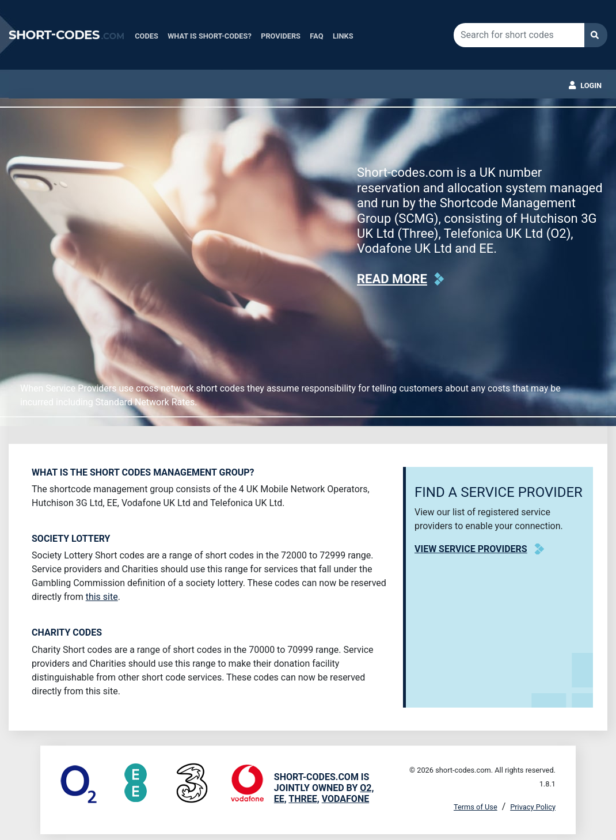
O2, (367, 788)
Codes (147, 36)
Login (591, 85)
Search (596, 35)
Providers (281, 36)
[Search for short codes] (519, 35)
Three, (304, 799)
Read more (392, 279)
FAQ (316, 36)
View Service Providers (471, 549)
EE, (280, 799)
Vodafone (345, 799)
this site (102, 597)
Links (343, 36)
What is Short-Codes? (210, 36)
